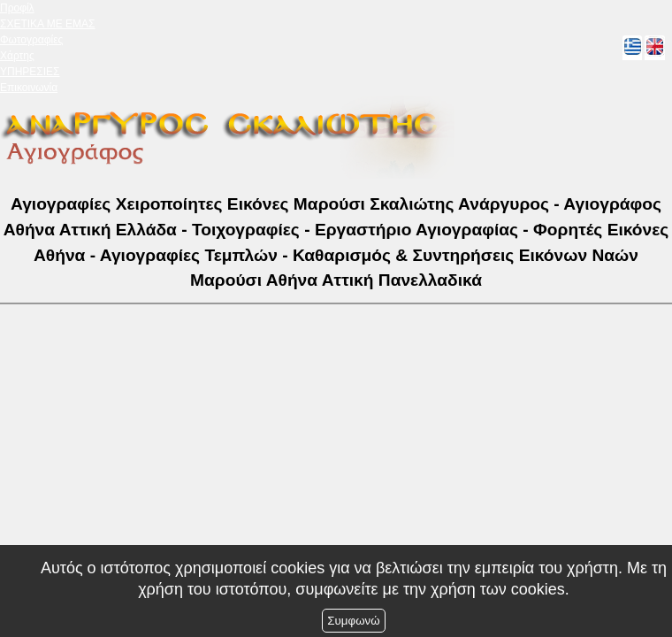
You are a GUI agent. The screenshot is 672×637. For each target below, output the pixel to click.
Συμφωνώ (353, 621)
